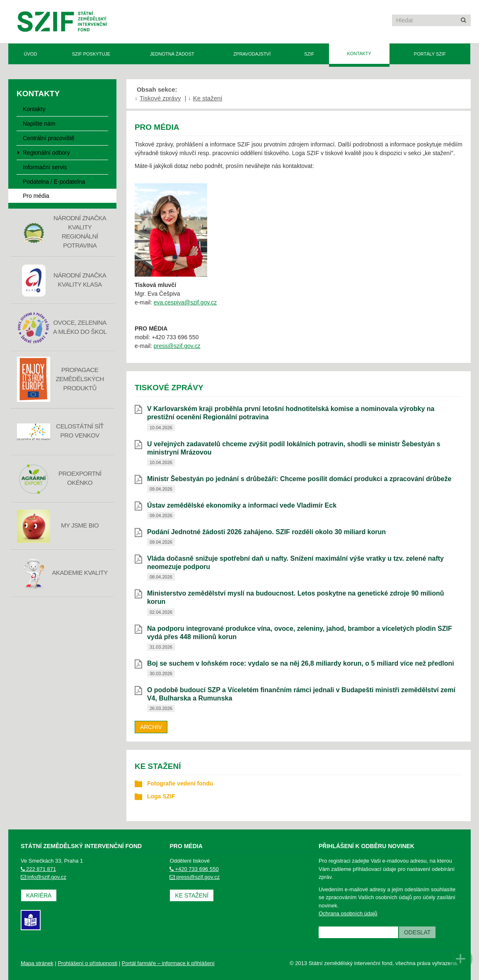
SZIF (309, 54)
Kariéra (39, 895)
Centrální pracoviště (49, 138)
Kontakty (359, 53)
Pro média (36, 196)
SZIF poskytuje (91, 54)
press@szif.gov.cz (177, 346)
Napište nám (39, 124)
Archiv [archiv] (151, 727)
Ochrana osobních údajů (348, 913)
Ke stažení (208, 98)
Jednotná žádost (172, 54)
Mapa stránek (37, 963)
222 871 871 (38, 869)
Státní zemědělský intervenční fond (62, 23)
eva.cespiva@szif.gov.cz (185, 302)
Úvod (31, 54)
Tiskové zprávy (160, 98)
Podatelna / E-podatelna (54, 182)
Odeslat (417, 932)
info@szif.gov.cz (44, 877)
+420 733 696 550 (194, 869)
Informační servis (45, 167)
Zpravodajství (252, 54)
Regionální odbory (46, 153)
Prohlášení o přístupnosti (87, 963)
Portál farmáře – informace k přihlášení (168, 963)
